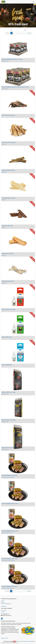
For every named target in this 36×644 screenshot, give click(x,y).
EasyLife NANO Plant (7, 337)
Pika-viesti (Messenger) (6, 604)
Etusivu (3, 601)
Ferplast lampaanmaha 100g (8, 170)
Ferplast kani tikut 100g (7, 226)
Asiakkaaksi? (4, 606)
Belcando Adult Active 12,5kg (9, 420)
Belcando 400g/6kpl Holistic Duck (10, 475)
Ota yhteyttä (4, 611)
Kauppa (3, 602)
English (3, 638)
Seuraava (29, 33)
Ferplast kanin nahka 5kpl (8, 253)
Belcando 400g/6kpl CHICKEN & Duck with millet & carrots (15, 87)
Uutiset (3, 612)
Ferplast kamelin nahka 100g (8, 115)
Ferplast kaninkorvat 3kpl (8, 281)
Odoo (14, 641)
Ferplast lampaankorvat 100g (8, 198)
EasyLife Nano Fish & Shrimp (9, 309)
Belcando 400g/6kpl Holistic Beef (9, 586)
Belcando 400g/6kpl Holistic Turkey (10, 504)
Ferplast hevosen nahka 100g (9, 142)
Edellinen (7, 33)
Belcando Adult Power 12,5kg (9, 392)
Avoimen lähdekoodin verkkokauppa (27, 641)
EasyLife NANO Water (7, 365)
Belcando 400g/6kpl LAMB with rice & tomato (12, 59)
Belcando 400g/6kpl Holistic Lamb (10, 559)
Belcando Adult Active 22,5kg (9, 448)
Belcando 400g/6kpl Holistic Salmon (10, 531)
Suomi (6, 638)
